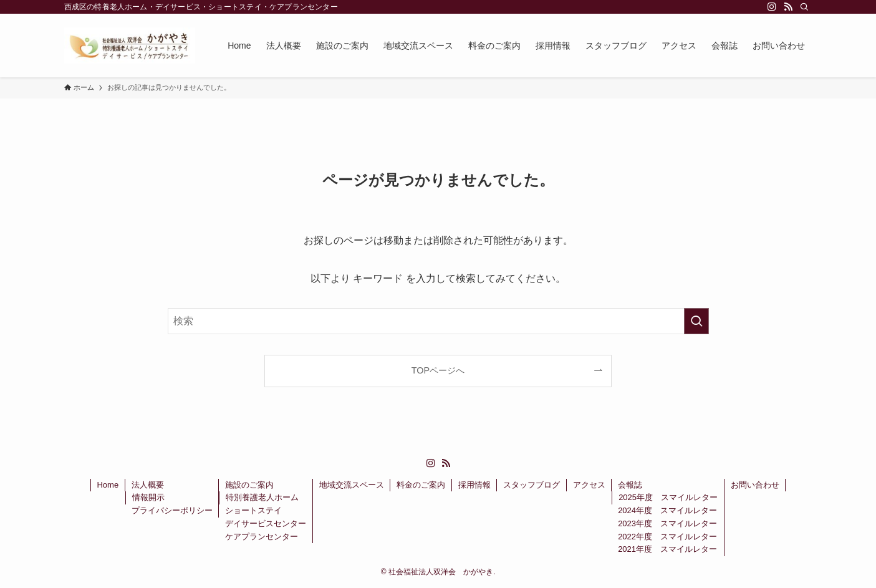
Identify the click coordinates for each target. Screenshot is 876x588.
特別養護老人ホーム (262, 497)
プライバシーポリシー (172, 510)
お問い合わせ (755, 485)
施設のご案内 (249, 485)
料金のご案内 (421, 485)
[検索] (804, 7)
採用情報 (474, 485)
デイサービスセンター (266, 523)
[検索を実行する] (696, 321)
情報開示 (148, 497)
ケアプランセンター (262, 537)
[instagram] (772, 7)
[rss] (788, 7)
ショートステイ (253, 510)
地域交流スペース (352, 485)
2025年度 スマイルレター (668, 497)
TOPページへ (438, 370)
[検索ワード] (438, 321)
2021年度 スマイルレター (667, 549)
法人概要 (148, 485)
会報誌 (630, 485)
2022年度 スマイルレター (667, 537)
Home (108, 485)
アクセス (589, 485)
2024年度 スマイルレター (667, 510)
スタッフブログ (532, 485)
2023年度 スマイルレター (667, 523)
